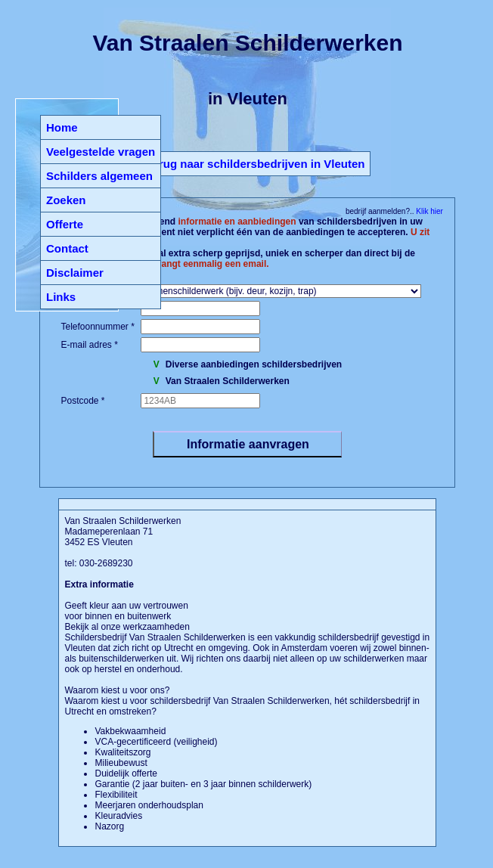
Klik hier (429, 211)
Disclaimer (75, 273)
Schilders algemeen (99, 176)
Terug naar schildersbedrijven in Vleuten (256, 164)
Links (61, 297)
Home (62, 127)
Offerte (65, 224)
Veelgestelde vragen (101, 152)
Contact (67, 248)
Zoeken (66, 200)
